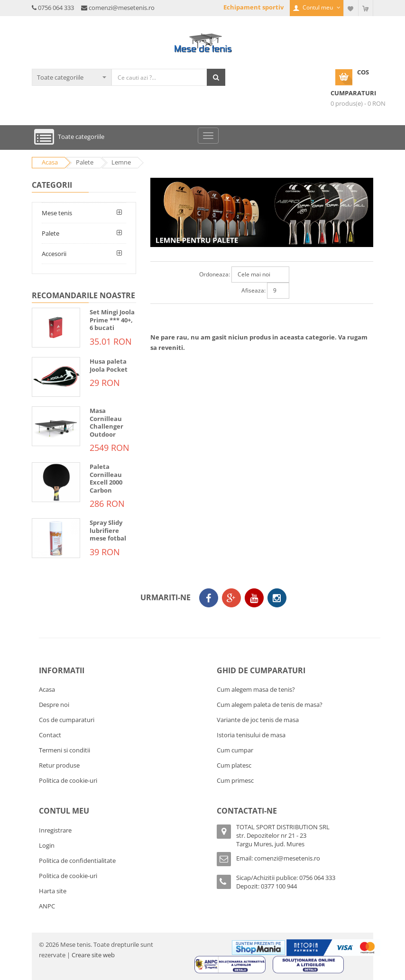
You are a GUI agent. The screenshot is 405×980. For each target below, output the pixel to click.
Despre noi (54, 705)
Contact (50, 735)
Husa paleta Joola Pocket (109, 365)
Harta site (53, 891)
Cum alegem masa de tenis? (256, 689)
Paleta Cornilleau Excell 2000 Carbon (106, 478)
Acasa (47, 689)
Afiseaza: (253, 290)
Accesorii (54, 254)
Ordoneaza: (215, 274)
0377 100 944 (279, 886)
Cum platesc (234, 765)
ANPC (47, 906)
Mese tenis (57, 213)
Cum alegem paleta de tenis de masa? (270, 705)
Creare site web (93, 955)
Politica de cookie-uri (68, 780)
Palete (51, 233)
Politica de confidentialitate (77, 861)
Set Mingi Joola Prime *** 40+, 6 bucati (112, 320)
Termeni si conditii (64, 750)
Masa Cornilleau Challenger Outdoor (106, 422)
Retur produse (59, 765)
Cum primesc (235, 780)
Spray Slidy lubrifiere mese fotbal (108, 530)
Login (47, 845)
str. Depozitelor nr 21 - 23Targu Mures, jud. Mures (271, 840)
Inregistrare (55, 830)
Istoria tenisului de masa (251, 735)
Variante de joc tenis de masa (258, 720)
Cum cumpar (235, 750)
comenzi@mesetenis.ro (122, 8)
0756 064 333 (56, 8)
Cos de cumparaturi (67, 720)
